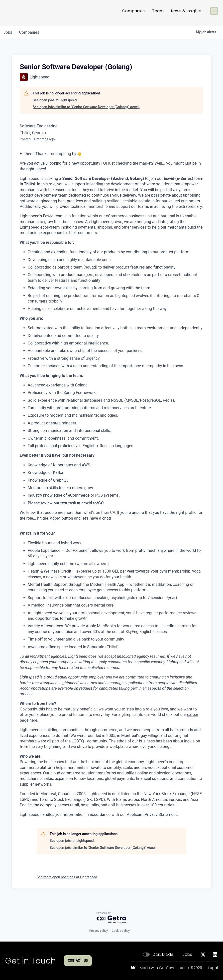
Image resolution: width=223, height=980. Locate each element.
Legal (213, 968)
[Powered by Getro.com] (111, 918)
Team (158, 13)
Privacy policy (99, 931)
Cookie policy (121, 931)
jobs (8, 32)
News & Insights (186, 13)
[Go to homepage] (21, 13)
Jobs (187, 955)
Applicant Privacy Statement (152, 815)
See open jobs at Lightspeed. (55, 100)
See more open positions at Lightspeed (67, 877)
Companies (133, 13)
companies (31, 32)
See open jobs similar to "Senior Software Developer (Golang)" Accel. (86, 107)
